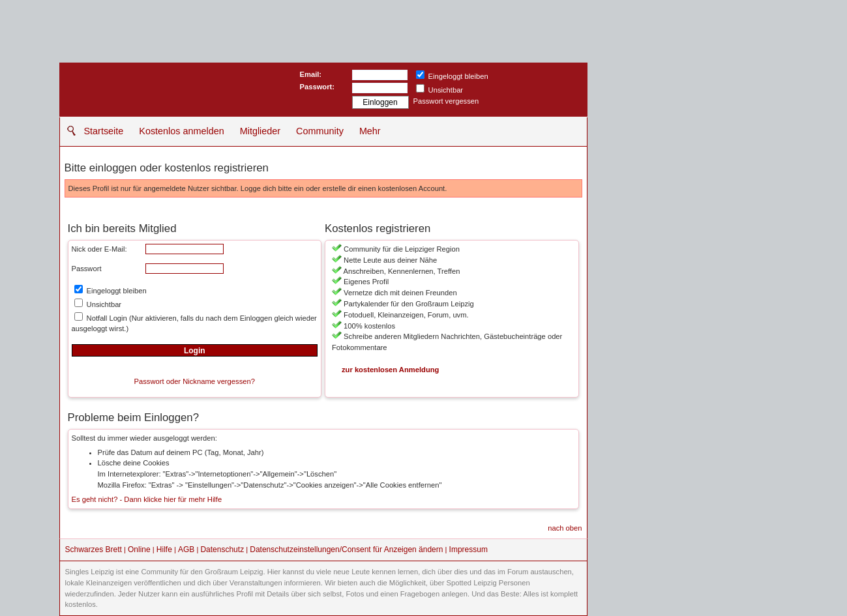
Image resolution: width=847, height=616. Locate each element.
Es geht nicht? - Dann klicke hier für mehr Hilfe (147, 499)
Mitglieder (260, 131)
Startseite (104, 131)
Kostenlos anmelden (181, 131)
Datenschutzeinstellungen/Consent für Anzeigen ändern (346, 550)
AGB (186, 550)
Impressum (468, 550)
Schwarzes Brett (94, 550)
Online (139, 550)
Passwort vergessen (446, 101)
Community (320, 131)
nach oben (565, 528)
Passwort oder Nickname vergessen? (195, 381)
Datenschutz (222, 550)
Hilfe (164, 550)
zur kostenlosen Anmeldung (390, 370)
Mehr (370, 131)
